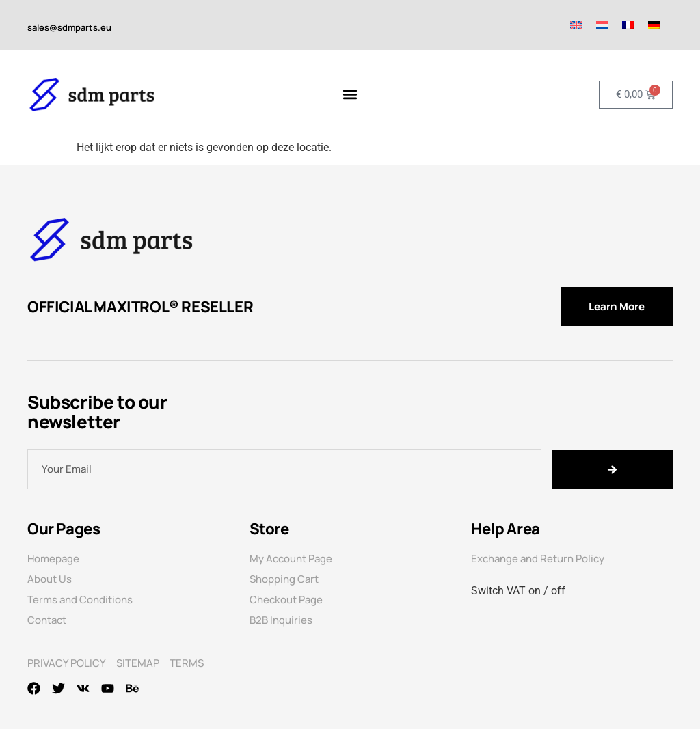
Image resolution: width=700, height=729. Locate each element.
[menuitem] (576, 25)
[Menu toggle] (350, 94)
